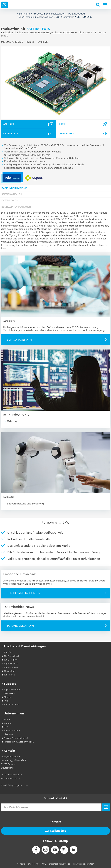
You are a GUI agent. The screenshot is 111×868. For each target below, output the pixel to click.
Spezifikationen (11, 194)
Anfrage (9, 124)
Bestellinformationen (16, 207)
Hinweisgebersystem (84, 864)
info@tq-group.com (18, 785)
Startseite (24, 14)
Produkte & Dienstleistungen (49, 14)
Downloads (10, 201)
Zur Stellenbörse (55, 831)
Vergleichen (66, 134)
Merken (63, 124)
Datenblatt (11, 134)
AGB (44, 864)
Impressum (33, 864)
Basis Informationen (15, 188)
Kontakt (21, 864)
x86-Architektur (65, 17)
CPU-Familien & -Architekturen (36, 17)
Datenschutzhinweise (60, 864)
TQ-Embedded (76, 14)
